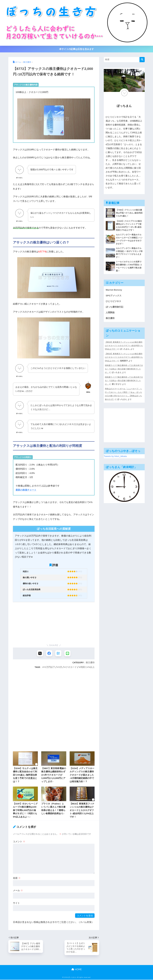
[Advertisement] (54, 623)
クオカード (71, 667)
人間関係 (110, 314)
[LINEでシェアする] (68, 653)
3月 (60, 667)
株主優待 (90, 663)
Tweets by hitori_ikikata (116, 458)
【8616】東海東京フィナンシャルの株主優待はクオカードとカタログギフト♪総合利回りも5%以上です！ (124, 347)
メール (18, 891)
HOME (77, 970)
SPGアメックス (114, 296)
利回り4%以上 (87, 667)
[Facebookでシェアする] (49, 653)
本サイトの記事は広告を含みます (76, 49)
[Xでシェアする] (40, 653)
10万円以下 (49, 667)
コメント (19, 842)
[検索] (142, 60)
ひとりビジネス (114, 302)
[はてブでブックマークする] (58, 653)
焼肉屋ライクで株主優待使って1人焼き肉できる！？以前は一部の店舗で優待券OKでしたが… (124, 370)
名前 (17, 878)
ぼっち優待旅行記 (115, 308)
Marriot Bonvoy (114, 291)
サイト (16, 903)
